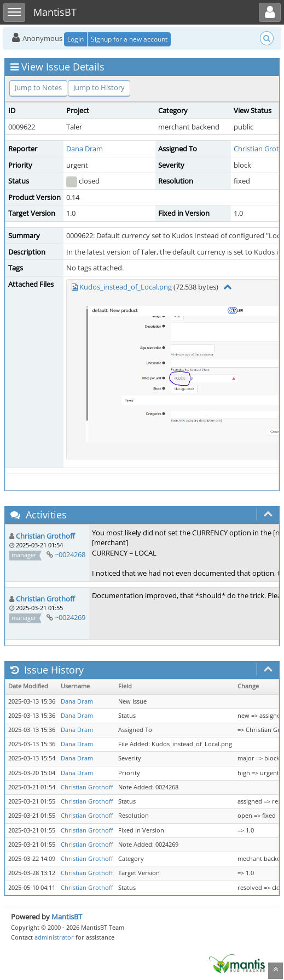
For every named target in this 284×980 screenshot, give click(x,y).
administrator (54, 937)
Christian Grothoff (45, 536)
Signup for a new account (129, 39)
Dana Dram (85, 149)
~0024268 (70, 554)
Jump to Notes (38, 87)
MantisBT (67, 917)
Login (76, 39)
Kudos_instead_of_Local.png (126, 287)
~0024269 (70, 617)
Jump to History (99, 87)
